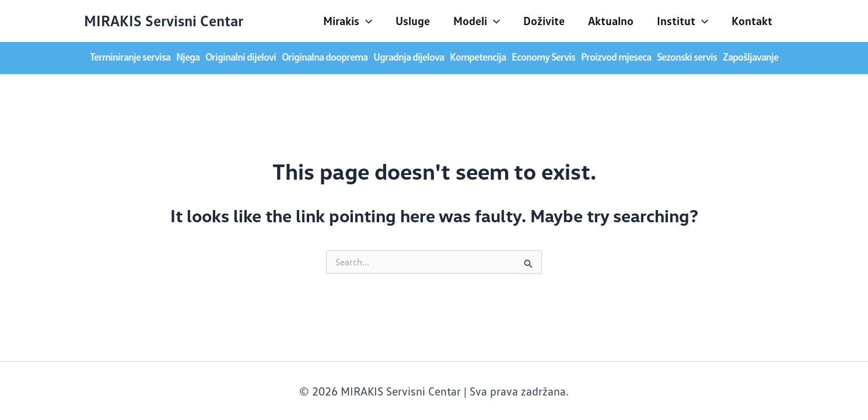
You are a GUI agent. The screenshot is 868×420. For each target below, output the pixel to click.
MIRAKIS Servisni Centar (164, 20)
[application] (366, 20)
